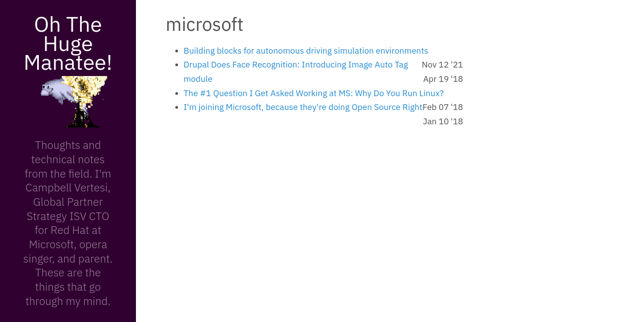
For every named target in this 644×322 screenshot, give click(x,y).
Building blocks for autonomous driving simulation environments (306, 51)
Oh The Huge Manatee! (68, 43)
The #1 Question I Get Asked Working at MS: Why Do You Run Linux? (314, 93)
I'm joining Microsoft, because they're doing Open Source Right (303, 107)
